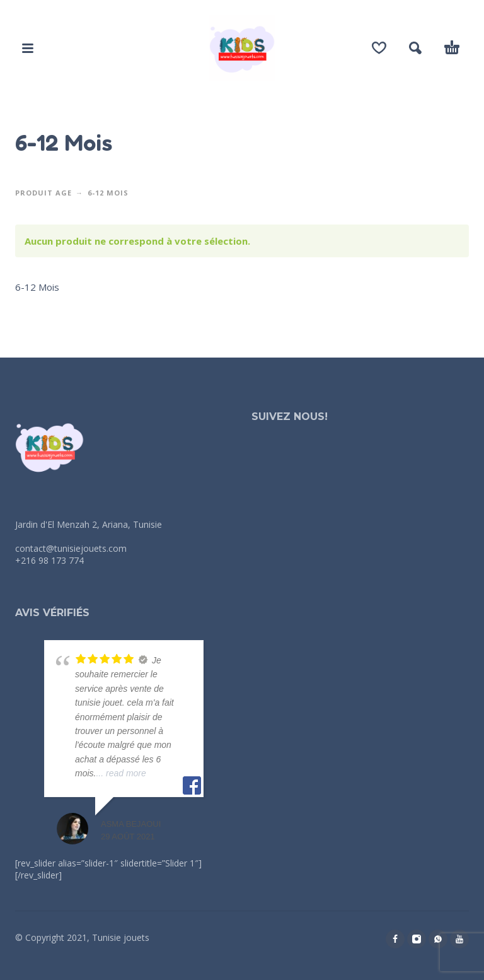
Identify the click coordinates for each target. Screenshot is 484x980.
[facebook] (395, 939)
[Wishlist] (379, 48)
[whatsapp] (438, 939)
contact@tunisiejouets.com (71, 548)
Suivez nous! (290, 417)
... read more (121, 773)
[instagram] (417, 939)
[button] (28, 48)
